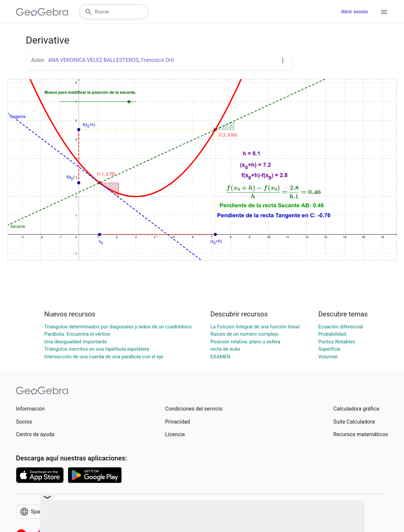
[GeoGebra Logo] (42, 12)
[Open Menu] (384, 12)
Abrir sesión (355, 12)
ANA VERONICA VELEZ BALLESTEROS (93, 60)
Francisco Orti (157, 60)
